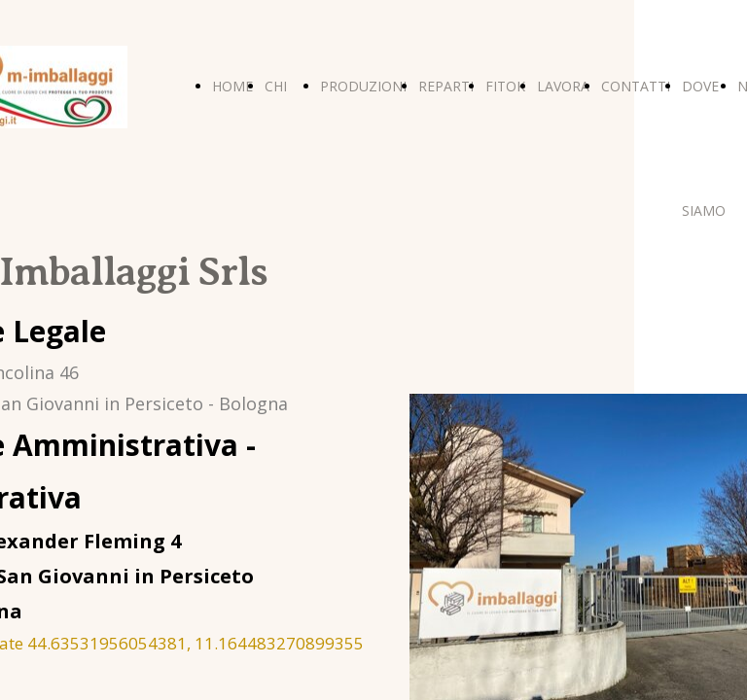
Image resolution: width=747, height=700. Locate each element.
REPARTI (446, 86)
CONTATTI (636, 86)
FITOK (505, 86)
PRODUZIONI (363, 86)
